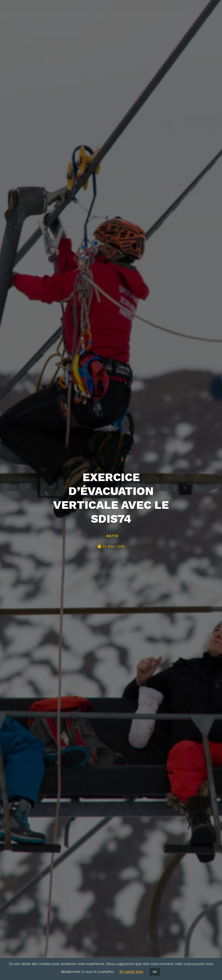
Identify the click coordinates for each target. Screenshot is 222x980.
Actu (112, 536)
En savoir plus (131, 972)
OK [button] (155, 972)
